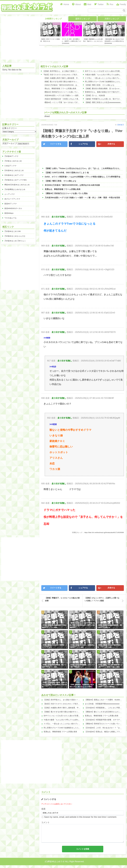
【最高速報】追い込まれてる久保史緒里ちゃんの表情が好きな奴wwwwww (114, 41)
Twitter (99, 4)
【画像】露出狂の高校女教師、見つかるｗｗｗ (103, 88)
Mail (87, 4)
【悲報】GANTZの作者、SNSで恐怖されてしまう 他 (67, 173)
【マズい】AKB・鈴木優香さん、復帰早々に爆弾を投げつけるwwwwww (71, 41)
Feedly (123, 4)
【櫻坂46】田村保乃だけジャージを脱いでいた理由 (63, 92)
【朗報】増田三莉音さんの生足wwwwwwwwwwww (105, 102)
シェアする (79, 144)
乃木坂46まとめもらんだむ (15, 236)
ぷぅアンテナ (10, 194)
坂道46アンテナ (11, 204)
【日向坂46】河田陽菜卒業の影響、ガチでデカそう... (106, 720)
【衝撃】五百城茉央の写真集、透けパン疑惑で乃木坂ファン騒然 (54, 666)
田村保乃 (121, 125)
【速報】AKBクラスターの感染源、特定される (50, 40)
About (76, 4)
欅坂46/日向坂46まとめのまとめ (17, 185)
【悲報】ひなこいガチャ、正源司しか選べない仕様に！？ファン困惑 (102, 599)
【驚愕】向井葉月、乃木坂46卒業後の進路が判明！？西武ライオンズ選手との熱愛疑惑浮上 (82, 625)
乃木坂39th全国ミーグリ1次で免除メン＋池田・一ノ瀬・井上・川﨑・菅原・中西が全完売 (78, 95)
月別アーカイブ (10, 143)
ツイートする (52, 144)
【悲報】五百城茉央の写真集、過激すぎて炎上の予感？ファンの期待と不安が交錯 (54, 685)
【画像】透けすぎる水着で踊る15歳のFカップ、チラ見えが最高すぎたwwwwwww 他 (76, 82)
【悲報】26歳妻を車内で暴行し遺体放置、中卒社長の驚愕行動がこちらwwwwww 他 (76, 78)
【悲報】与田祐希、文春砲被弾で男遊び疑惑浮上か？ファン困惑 (54, 626)
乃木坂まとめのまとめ (13, 161)
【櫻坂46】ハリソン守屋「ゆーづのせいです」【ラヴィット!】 (67, 102)
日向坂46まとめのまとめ (14, 170)
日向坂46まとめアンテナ (14, 175)
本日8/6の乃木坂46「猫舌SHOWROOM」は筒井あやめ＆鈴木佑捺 (69, 85)
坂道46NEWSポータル (13, 208)
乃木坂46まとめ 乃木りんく (15, 241)
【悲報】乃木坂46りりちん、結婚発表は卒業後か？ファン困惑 (82, 646)
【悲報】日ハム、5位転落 (95, 95)
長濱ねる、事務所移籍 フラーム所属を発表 (60, 88)
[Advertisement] (23, 559)
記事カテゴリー (10, 128)
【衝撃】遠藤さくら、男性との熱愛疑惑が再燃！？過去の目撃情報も (110, 686)
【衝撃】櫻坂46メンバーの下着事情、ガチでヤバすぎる (54, 646)
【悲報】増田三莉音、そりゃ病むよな (100, 85)
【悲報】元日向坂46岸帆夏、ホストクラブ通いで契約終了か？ (82, 666)
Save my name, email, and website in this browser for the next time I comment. (81, 817)
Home (65, 4)
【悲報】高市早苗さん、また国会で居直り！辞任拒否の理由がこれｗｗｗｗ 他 (73, 71)
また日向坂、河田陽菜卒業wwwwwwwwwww (102, 704)
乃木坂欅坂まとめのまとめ (15, 189)
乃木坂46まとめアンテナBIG (16, 180)
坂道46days (9, 213)
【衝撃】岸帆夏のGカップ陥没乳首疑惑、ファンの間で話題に (109, 646)
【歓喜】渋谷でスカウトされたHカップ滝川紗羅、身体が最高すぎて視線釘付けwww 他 (77, 75)
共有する (107, 144)
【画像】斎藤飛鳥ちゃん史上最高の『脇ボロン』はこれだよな (93, 40)
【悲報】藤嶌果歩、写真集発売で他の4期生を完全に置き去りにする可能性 (82, 686)
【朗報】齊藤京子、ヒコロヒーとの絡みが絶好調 (62, 599)
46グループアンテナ (12, 199)
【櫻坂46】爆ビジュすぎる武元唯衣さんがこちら (104, 712)
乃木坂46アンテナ (11, 156)
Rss (110, 4)
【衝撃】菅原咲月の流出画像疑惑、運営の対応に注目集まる (110, 626)
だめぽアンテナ (10, 166)
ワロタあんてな (10, 218)
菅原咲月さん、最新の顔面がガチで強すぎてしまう (105, 92)
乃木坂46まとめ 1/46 (12, 231)
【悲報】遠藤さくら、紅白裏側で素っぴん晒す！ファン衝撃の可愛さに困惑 (110, 666)
